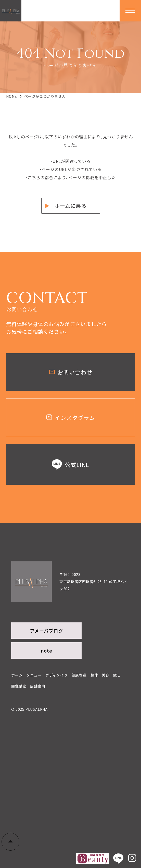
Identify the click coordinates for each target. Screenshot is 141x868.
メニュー (34, 675)
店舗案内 (38, 686)
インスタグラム (70, 417)
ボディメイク (57, 675)
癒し (117, 675)
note (47, 650)
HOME (12, 96)
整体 (94, 675)
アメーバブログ (47, 631)
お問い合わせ (70, 372)
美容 (106, 675)
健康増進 (79, 675)
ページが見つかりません (45, 96)
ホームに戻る (71, 206)
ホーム (17, 675)
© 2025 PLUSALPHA (29, 709)
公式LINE (71, 464)
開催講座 (19, 686)
